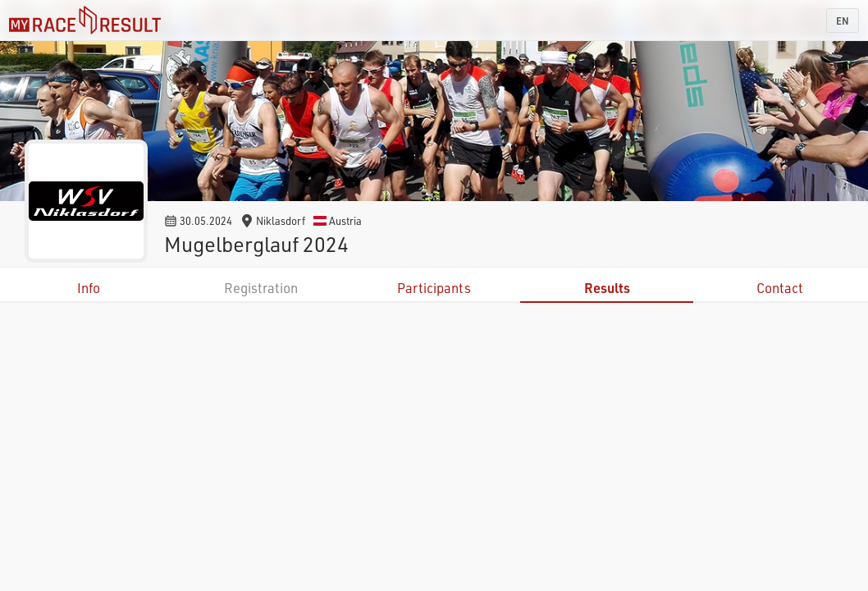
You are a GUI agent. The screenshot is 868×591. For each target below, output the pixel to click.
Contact (780, 288)
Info (89, 288)
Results (607, 288)
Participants (434, 288)
